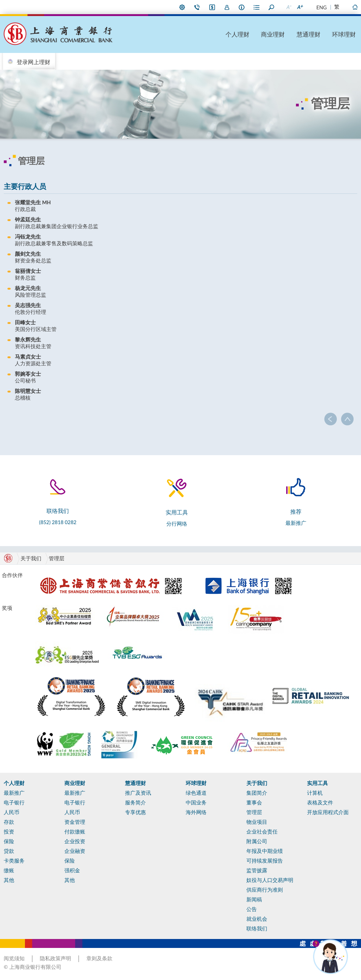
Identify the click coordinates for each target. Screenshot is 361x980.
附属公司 (257, 841)
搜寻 (272, 7)
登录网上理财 (33, 62)
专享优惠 (135, 812)
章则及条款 (99, 958)
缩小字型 (288, 7)
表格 (257, 7)
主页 (355, 7)
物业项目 (257, 822)
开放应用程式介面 (328, 812)
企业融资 (75, 851)
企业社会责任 (262, 832)
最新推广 (296, 523)
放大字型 (300, 7)
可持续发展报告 (265, 861)
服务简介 (135, 803)
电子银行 (14, 803)
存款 (9, 822)
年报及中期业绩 (265, 851)
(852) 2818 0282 (58, 522)
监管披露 (257, 870)
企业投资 (75, 841)
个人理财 (237, 34)
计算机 (315, 793)
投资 (9, 832)
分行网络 (177, 524)
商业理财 (273, 34)
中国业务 (196, 803)
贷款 (9, 851)
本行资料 (242, 7)
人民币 (12, 812)
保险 (9, 841)
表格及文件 (320, 803)
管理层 (57, 558)
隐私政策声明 (55, 958)
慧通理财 (309, 34)
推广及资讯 (138, 793)
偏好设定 (182, 7)
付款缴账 (75, 832)
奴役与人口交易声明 (270, 880)
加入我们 (227, 7)
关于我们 (257, 783)
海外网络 (196, 812)
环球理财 (344, 34)
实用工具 (317, 783)
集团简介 (257, 793)
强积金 (72, 870)
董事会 (254, 803)
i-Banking (212, 7)
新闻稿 (254, 899)
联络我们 (197, 7)
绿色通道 (196, 793)
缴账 (9, 870)
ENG (322, 7)
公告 (252, 909)
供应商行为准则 (265, 890)
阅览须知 (14, 958)
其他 (9, 880)
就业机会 (257, 919)
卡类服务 (14, 861)
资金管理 (75, 822)
